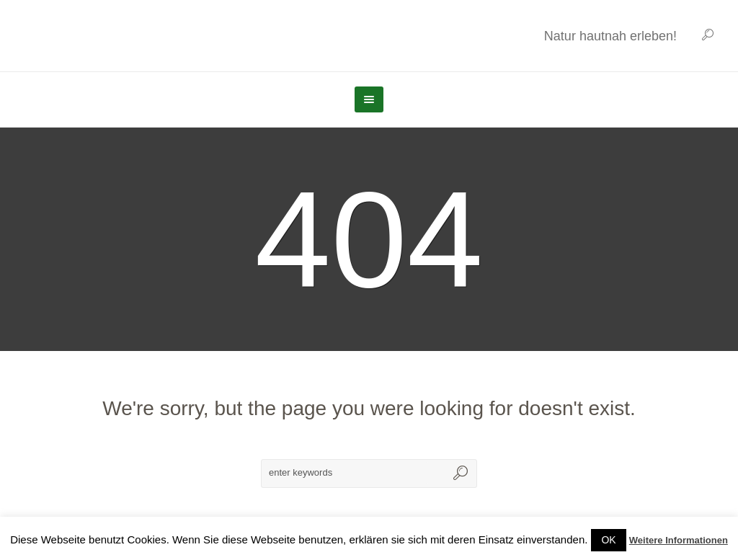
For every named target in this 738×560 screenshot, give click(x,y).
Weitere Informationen (679, 540)
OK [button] (608, 540)
